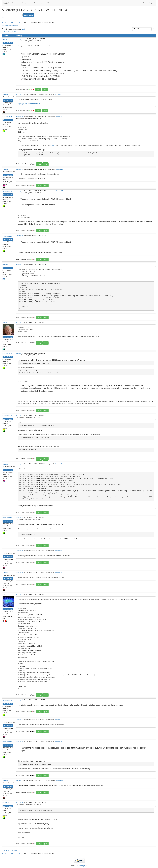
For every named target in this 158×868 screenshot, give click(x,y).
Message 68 (20, 518)
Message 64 (20, 464)
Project (15, 3)
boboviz (5, 39)
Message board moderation (10, 25)
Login (151, 3)
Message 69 (20, 551)
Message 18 (20, 236)
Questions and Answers (10, 23)
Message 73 (20, 700)
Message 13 (20, 116)
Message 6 (19, 39)
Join (144, 3)
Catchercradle (7, 116)
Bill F (4, 595)
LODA (6, 3)
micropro (6, 803)
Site (49, 3)
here (53, 145)
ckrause (5, 95)
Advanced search (7, 18)
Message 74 (20, 720)
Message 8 (19, 94)
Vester (5, 323)
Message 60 (20, 353)
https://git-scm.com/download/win (29, 104)
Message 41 (20, 322)
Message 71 (20, 594)
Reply (38, 89)
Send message (8, 43)
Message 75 (20, 742)
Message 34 (20, 264)
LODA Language (82, 866)
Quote (45, 89)
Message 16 (20, 191)
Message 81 (20, 780)
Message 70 (20, 573)
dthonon (5, 264)
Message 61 (20, 415)
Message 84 (20, 802)
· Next (15, 32)
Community (39, 3)
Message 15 (20, 169)
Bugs (21, 23)
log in (24, 29)
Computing (26, 3)
